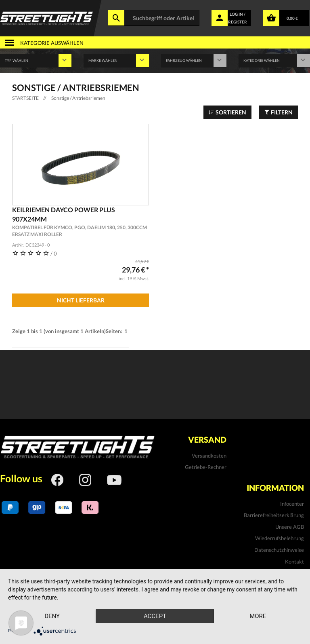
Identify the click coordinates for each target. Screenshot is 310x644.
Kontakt (294, 562)
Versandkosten (209, 456)
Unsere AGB (290, 527)
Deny (52, 616)
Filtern (278, 112)
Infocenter (292, 504)
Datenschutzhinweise (279, 550)
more (258, 616)
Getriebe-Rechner (206, 467)
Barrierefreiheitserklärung (274, 515)
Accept (155, 616)
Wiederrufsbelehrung (280, 538)
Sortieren (227, 112)
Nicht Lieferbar (81, 300)
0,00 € (292, 18)
